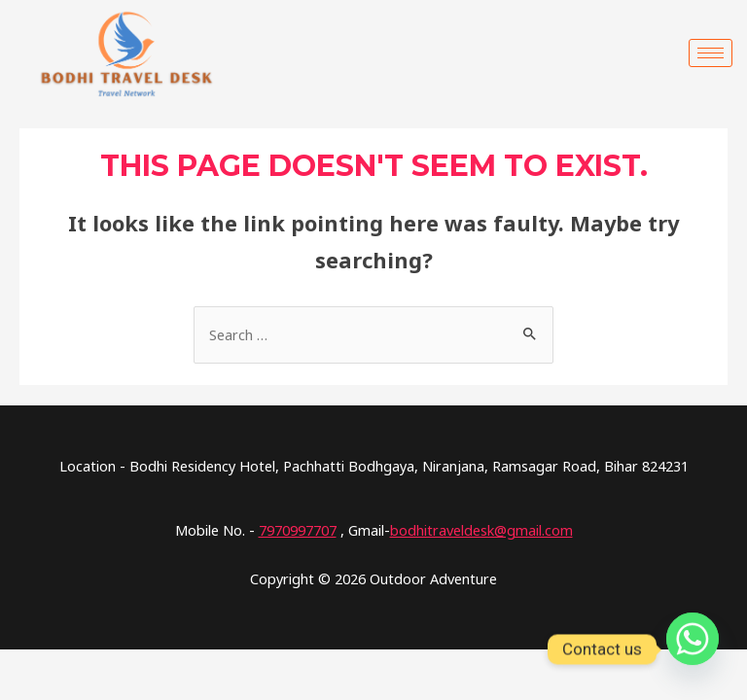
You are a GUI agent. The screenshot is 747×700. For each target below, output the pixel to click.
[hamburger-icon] (711, 53)
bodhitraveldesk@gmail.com (481, 530)
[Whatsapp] (693, 649)
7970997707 (298, 530)
